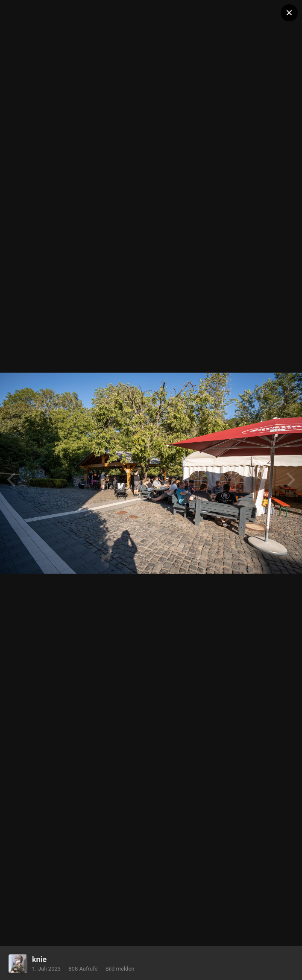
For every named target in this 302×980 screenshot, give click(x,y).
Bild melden (120, 969)
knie (39, 959)
